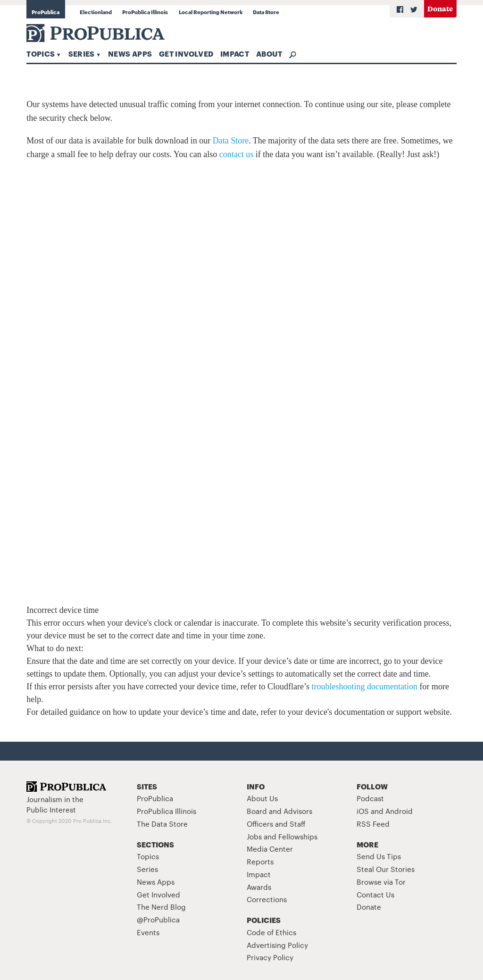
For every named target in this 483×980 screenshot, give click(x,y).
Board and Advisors (279, 811)
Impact (235, 53)
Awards (259, 887)
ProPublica (46, 12)
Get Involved (186, 53)
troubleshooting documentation (365, 687)
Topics (41, 53)
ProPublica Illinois (145, 12)
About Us (262, 798)
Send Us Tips (379, 856)
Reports (260, 861)
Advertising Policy (277, 945)
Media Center (270, 849)
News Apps (130, 53)
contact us (236, 154)
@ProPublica (158, 919)
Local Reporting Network (211, 12)
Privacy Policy (270, 957)
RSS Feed (373, 824)
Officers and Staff (276, 824)
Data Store (266, 12)
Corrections (267, 899)
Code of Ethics (271, 932)
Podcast (370, 798)
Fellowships (298, 836)
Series (82, 53)
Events (148, 932)
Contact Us (375, 894)
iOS (363, 811)
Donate (440, 8)
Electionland (96, 12)
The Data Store (162, 824)
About (269, 53)
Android (399, 811)
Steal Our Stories (386, 869)
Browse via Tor (381, 882)
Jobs (254, 836)
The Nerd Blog (161, 907)
